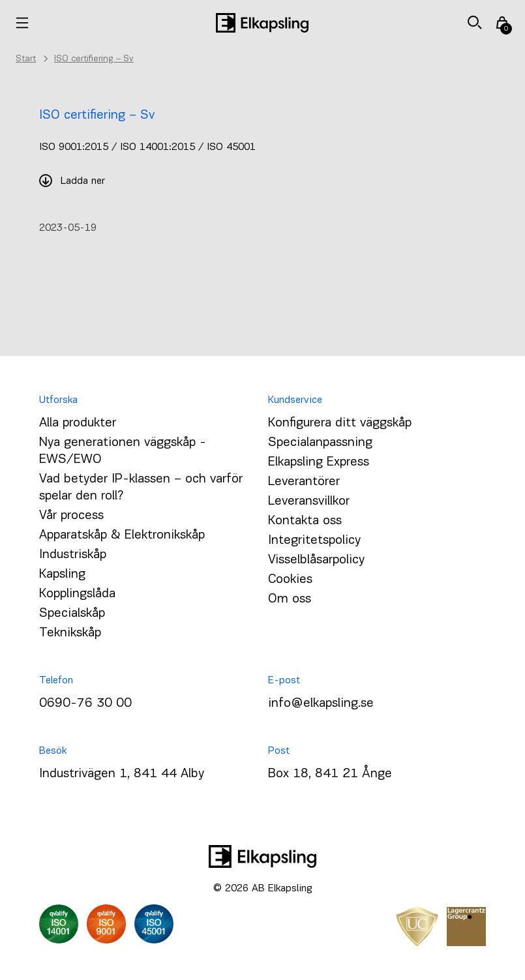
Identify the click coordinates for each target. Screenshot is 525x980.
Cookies (290, 580)
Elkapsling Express (319, 462)
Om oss (290, 599)
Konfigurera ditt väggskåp (340, 423)
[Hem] (262, 23)
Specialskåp (72, 614)
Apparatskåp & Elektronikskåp (122, 535)
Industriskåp (73, 555)
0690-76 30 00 (85, 704)
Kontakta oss (305, 521)
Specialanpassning (320, 443)
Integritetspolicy (314, 541)
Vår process (71, 516)
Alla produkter (78, 423)
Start (26, 59)
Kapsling (62, 574)
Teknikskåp (70, 633)
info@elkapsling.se (321, 704)
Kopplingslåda (77, 594)
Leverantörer (304, 482)
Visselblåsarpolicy (316, 560)
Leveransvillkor (309, 501)
